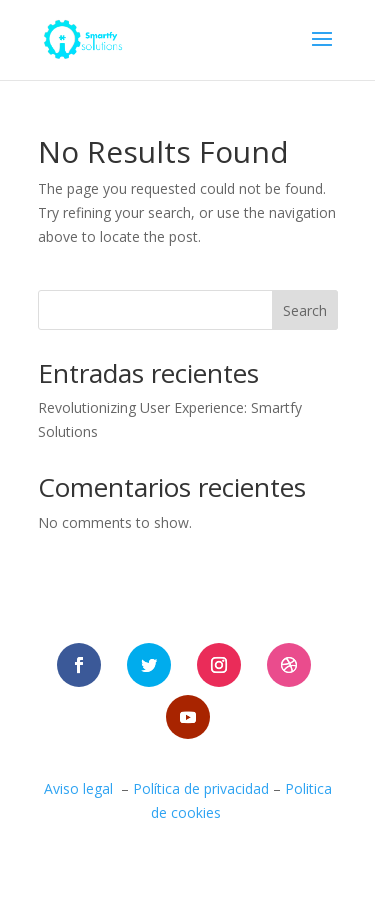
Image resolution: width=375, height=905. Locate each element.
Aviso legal (78, 788)
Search (305, 310)
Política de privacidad (201, 788)
